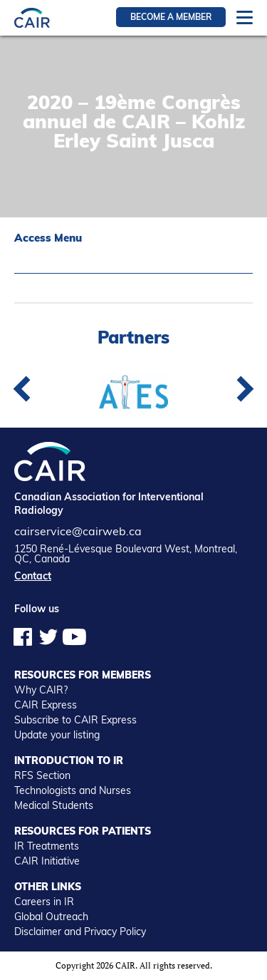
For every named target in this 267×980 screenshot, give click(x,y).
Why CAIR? (41, 690)
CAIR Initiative (47, 861)
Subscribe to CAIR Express (75, 720)
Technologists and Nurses (73, 790)
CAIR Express (46, 705)
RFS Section (42, 775)
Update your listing (57, 735)
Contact (33, 576)
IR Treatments (47, 846)
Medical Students (54, 805)
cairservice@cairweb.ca (78, 531)
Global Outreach (51, 917)
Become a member (171, 17)
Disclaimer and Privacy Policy (80, 932)
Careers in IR (44, 902)
